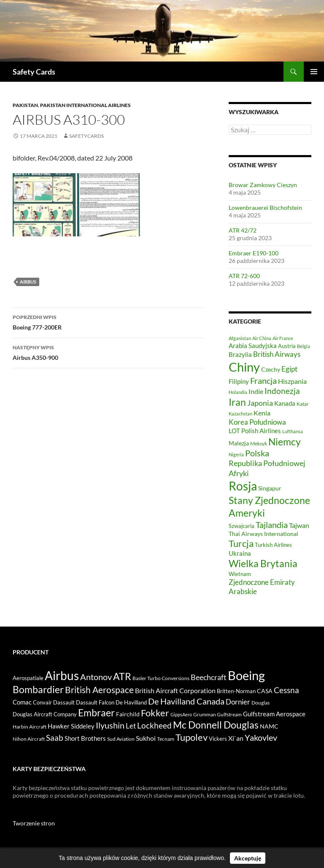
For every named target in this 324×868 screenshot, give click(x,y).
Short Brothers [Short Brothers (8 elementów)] (85, 738)
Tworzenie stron (34, 823)
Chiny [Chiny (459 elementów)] (244, 367)
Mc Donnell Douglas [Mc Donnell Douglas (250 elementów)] (216, 725)
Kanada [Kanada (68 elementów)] (285, 403)
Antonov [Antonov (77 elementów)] (96, 677)
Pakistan (25, 105)
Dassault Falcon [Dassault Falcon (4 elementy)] (95, 702)
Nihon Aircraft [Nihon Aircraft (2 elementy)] (29, 739)
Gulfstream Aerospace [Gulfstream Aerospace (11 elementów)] (274, 714)
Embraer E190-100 (254, 253)
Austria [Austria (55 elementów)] (287, 346)
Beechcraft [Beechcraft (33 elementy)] (209, 677)
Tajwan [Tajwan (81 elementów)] (299, 525)
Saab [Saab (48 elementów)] (55, 738)
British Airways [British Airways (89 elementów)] (277, 354)
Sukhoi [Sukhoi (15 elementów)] (146, 738)
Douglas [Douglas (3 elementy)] (261, 703)
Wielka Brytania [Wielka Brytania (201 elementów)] (263, 563)
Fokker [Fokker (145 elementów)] (155, 713)
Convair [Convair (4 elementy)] (42, 702)
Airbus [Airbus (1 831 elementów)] (62, 675)
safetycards (86, 136)
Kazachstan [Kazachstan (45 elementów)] (240, 414)
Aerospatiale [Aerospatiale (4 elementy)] (28, 678)
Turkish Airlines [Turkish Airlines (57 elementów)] (273, 545)
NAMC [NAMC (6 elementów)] (269, 726)
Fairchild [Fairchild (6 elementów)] (128, 714)
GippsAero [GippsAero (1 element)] (181, 714)
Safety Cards (34, 72)
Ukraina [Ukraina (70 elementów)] (240, 553)
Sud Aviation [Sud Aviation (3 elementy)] (121, 739)
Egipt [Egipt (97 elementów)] (289, 369)
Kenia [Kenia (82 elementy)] (262, 413)
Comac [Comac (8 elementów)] (22, 702)
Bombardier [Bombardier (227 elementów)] (38, 689)
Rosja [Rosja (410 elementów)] (243, 486)
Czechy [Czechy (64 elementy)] (271, 369)
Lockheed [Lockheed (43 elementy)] (154, 726)
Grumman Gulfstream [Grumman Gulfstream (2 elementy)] (217, 714)
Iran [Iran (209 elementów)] (237, 402)
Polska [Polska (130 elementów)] (257, 453)
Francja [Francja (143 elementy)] (263, 380)
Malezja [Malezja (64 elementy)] (239, 443)
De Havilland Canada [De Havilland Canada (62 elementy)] (186, 701)
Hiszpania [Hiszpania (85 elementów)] (292, 381)
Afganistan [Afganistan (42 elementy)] (240, 338)
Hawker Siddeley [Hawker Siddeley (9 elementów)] (71, 726)
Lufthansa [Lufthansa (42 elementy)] (293, 431)
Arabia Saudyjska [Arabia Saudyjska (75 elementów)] (253, 346)
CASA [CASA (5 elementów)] (265, 691)
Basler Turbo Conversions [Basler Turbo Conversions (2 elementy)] (161, 678)
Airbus (28, 282)
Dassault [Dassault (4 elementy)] (64, 702)
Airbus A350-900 (108, 352)
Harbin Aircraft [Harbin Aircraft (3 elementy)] (30, 727)
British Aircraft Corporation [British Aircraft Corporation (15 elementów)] (175, 690)
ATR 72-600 (244, 276)
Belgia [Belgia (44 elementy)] (304, 346)
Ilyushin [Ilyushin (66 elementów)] (110, 725)
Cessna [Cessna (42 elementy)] (286, 690)
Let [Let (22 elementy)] (131, 726)
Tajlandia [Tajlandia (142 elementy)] (272, 525)
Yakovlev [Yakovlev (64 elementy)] (261, 738)
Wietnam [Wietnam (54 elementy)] (240, 574)
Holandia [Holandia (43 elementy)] (238, 392)
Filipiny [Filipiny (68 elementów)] (239, 382)
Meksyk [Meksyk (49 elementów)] (259, 443)
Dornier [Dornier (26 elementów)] (238, 702)
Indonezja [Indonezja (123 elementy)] (282, 391)
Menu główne (314, 72)
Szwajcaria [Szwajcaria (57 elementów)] (242, 526)
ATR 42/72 (243, 230)
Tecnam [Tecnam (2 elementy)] (166, 739)
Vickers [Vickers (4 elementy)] (218, 739)
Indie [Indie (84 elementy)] (256, 391)
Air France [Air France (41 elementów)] (283, 338)
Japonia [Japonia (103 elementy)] (260, 403)
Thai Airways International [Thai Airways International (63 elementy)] (263, 534)
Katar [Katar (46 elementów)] (303, 404)
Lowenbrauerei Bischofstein (265, 208)
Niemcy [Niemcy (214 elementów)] (285, 442)
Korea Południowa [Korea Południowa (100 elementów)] (257, 422)
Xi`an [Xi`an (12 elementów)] (236, 738)
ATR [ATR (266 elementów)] (122, 676)
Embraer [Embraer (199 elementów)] (96, 713)
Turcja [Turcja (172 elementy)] (241, 543)
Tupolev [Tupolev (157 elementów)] (192, 737)
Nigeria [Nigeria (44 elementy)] (236, 454)
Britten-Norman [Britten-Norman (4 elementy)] (236, 691)
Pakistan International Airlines (85, 105)
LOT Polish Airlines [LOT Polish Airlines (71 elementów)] (255, 431)
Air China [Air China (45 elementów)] (262, 338)
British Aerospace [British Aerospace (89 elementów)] (99, 690)
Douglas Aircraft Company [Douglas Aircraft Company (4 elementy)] (45, 714)
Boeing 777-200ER (108, 321)
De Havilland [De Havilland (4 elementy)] (131, 702)
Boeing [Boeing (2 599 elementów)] (246, 675)
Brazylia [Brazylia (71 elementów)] (240, 354)
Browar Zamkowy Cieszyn (263, 185)
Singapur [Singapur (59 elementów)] (270, 488)
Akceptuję (248, 858)
